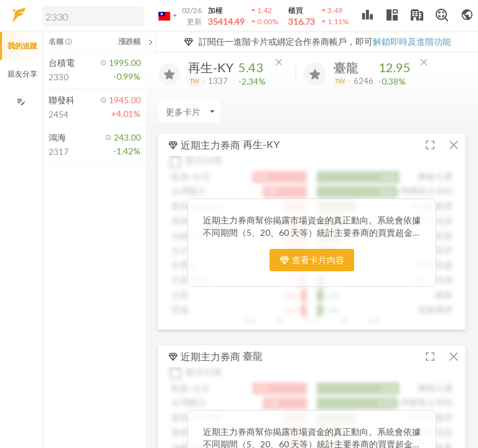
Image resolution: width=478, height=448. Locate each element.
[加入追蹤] (169, 74)
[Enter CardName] (189, 111)
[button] (91, 16)
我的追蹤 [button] (22, 46)
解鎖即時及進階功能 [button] (412, 41)
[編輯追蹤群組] (21, 102)
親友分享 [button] (22, 74)
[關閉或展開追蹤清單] (151, 42)
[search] (93, 16)
